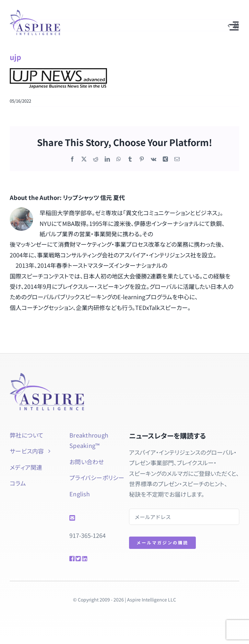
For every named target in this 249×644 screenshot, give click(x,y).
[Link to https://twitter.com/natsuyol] (76, 559)
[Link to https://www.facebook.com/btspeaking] (70, 559)
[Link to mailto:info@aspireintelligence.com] (93, 518)
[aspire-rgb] (35, 13)
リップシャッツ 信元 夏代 (94, 197)
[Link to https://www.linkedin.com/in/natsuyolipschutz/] (89, 559)
